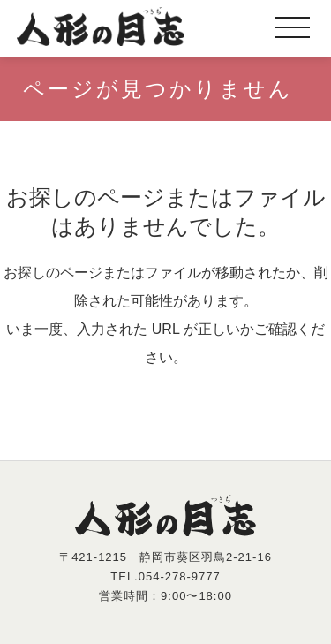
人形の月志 (101, 27)
